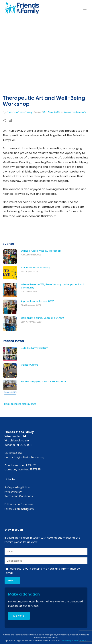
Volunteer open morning (36, 268)
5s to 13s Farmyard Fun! (34, 348)
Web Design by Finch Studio (75, 641)
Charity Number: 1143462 (20, 465)
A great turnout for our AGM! (37, 301)
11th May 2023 (52, 112)
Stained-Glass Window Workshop (41, 251)
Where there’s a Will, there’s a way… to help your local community (52, 286)
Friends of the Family (19, 112)
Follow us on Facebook (19, 504)
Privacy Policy (13, 492)
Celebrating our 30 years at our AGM (42, 318)
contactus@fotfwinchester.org (24, 457)
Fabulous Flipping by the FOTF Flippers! (43, 382)
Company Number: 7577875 (23, 470)
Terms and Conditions (19, 496)
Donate (19, 616)
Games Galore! (30, 365)
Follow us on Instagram (19, 509)
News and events (75, 112)
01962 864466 (14, 453)
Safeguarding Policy (17, 487)
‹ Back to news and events (19, 404)
